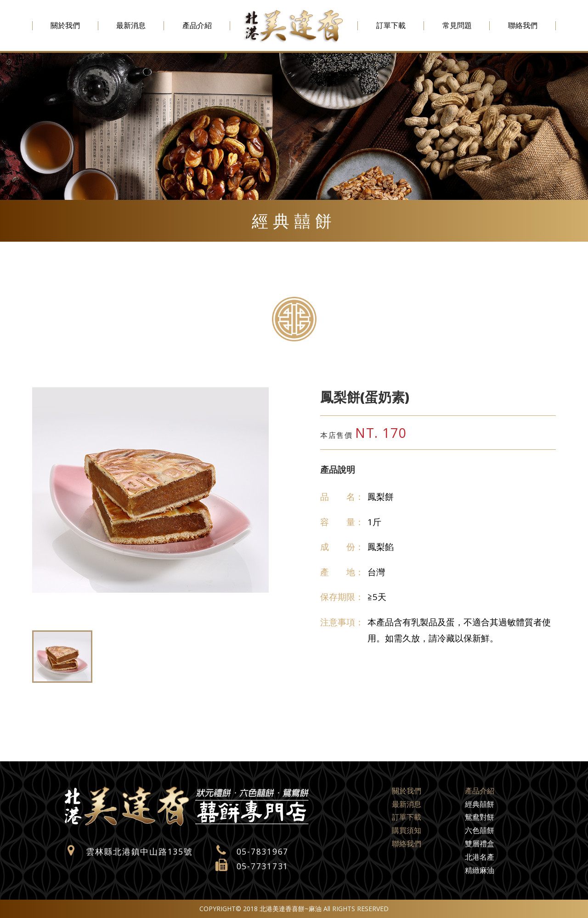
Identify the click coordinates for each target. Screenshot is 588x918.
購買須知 (407, 830)
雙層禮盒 (480, 844)
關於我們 (65, 25)
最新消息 (131, 25)
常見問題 (457, 25)
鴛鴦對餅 (480, 817)
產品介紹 (197, 25)
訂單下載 (391, 25)
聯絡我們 (523, 25)
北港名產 (480, 857)
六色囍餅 (480, 830)
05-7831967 (263, 851)
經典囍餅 (480, 804)
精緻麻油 (480, 870)
